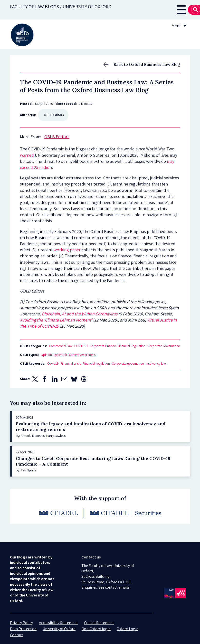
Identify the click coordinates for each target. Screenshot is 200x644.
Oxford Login (128, 629)
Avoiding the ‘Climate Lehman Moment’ (56, 320)
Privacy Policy (21, 623)
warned (27, 155)
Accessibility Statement (58, 623)
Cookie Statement (99, 623)
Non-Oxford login (96, 629)
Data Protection (23, 629)
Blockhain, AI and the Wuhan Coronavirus (80, 314)
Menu (180, 26)
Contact (17, 635)
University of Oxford (59, 629)
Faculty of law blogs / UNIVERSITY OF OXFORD (61, 7)
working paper (67, 250)
